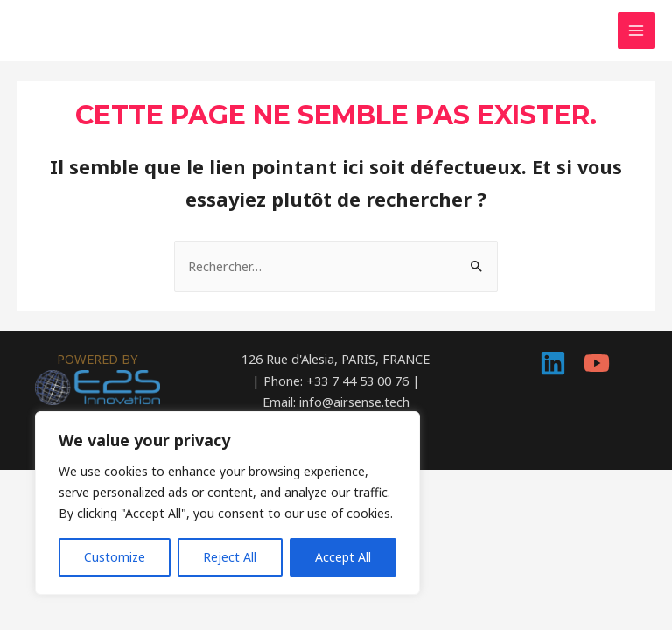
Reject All (230, 557)
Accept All (343, 557)
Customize (115, 557)
